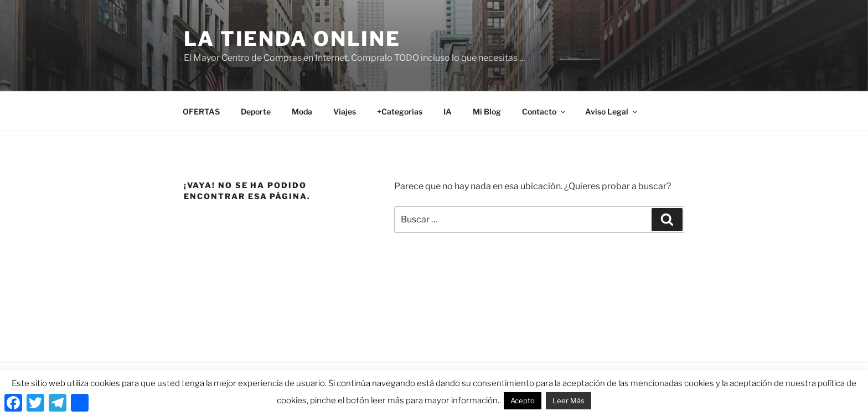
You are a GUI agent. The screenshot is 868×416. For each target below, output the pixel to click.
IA (448, 111)
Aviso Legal (612, 111)
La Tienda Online (292, 39)
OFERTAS (201, 111)
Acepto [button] (523, 401)
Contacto (544, 111)
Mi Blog (487, 111)
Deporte (256, 111)
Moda (302, 111)
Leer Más (569, 401)
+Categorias (400, 111)
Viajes (345, 111)
